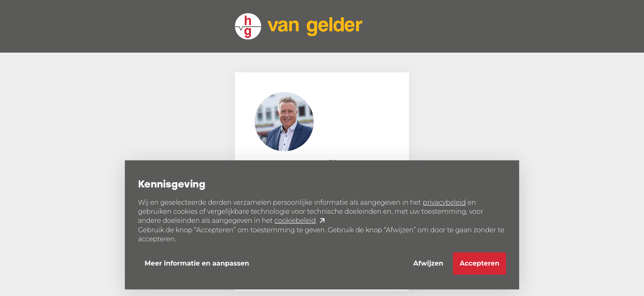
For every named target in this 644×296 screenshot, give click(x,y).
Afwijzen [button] (428, 263)
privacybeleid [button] (444, 202)
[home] (299, 26)
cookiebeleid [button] (295, 221)
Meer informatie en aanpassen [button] (197, 263)
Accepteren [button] (480, 263)
